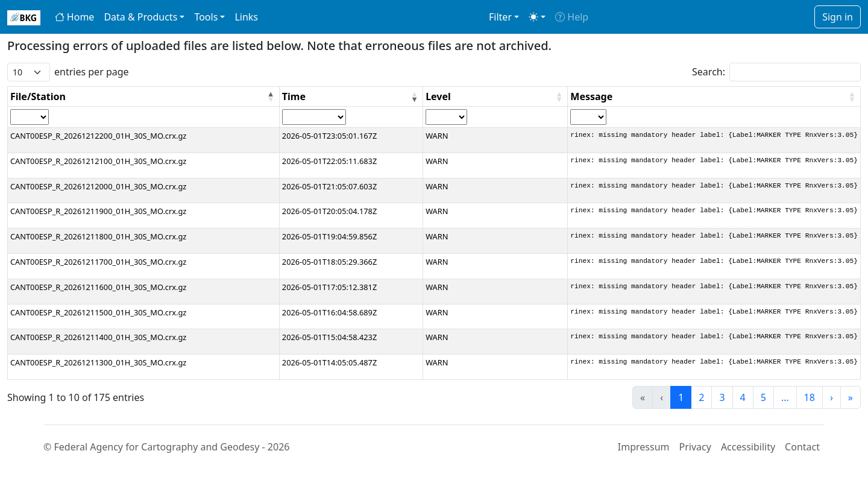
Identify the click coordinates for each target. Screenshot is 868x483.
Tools (206, 17)
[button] (271, 96)
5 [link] (763, 397)
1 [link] (681, 397)
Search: (709, 72)
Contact (802, 447)
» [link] (851, 397)
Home (75, 17)
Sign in (838, 17)
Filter (500, 17)
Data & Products (140, 17)
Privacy (695, 447)
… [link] (785, 397)
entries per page (92, 72)
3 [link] (722, 397)
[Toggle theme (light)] (537, 17)
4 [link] (743, 397)
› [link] (832, 397)
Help (572, 17)
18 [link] (810, 397)
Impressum (644, 447)
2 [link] (701, 397)
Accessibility (748, 447)
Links (246, 17)
